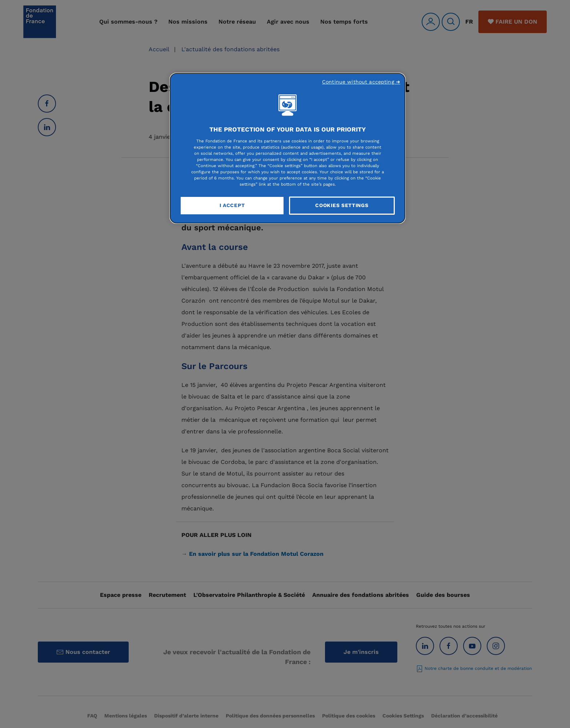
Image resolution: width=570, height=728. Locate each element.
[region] (288, 148)
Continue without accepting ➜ (361, 82)
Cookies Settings (342, 205)
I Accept (232, 205)
